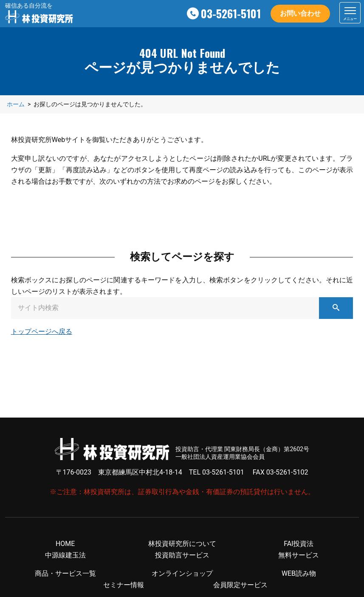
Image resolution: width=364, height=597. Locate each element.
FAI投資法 (299, 544)
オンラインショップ (182, 573)
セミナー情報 (124, 585)
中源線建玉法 (65, 555)
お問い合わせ (300, 13)
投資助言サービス (182, 555)
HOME (65, 544)
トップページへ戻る (42, 331)
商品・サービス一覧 (65, 573)
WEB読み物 (299, 573)
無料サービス (299, 555)
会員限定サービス (240, 585)
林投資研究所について (182, 544)
